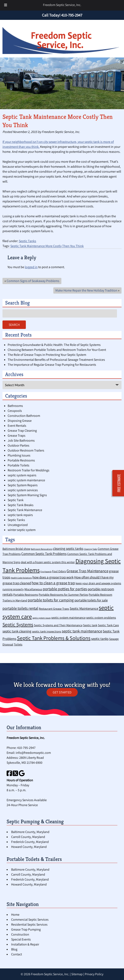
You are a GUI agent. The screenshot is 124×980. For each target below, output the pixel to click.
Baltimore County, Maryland (30, 832)
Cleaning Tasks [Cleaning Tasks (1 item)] (91, 549)
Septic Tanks (27, 241)
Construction (20, 934)
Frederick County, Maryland (30, 842)
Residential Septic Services (29, 924)
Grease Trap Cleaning (22, 431)
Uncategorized (18, 525)
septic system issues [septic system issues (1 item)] (42, 618)
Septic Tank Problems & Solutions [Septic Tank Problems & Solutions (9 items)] (54, 638)
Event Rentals (17, 426)
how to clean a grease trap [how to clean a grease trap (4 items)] (53, 583)
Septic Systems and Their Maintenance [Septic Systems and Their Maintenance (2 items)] (58, 625)
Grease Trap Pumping (26, 929)
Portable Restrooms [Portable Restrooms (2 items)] (26, 595)
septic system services (23, 490)
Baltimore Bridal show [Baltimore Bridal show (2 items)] (16, 549)
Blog (14, 949)
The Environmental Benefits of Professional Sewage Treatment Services (56, 360)
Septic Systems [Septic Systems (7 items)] (18, 624)
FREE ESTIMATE (119, 483)
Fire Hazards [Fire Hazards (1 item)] (46, 571)
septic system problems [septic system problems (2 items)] (101, 617)
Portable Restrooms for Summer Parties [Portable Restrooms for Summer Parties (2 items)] (63, 595)
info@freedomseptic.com (33, 753)
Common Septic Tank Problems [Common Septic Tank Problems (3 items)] (44, 554)
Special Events (21, 939)
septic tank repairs (20, 515)
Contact (17, 954)
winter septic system (22, 530)
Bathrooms (15, 406)
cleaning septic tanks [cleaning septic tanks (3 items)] (68, 549)
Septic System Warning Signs (27, 495)
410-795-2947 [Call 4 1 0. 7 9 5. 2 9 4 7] (26, 748)
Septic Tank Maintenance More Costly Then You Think (47, 246)
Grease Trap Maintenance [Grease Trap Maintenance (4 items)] (87, 571)
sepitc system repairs (22, 475)
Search (14, 325)
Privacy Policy (94, 974)
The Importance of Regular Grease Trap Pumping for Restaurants (52, 365)
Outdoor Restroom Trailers (26, 450)
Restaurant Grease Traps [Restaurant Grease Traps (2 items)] (54, 609)
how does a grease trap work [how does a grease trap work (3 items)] (53, 577)
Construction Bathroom (24, 416)
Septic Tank (16, 500)
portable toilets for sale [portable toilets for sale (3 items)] (91, 600)
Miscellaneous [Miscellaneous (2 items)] (33, 589)
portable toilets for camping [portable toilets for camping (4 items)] (51, 600)
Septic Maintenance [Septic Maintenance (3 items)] (84, 608)
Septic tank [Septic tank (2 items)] (90, 625)
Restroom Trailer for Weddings (29, 470)
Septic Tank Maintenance (25, 510)
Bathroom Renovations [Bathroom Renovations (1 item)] (42, 549)
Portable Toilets (18, 465)
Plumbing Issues (19, 455)
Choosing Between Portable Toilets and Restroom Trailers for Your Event (57, 350)
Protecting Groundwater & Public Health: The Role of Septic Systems (54, 345)
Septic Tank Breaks (21, 505)
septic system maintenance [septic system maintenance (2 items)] (68, 617)
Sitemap (77, 974)
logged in (31, 267)
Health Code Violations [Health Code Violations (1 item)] (21, 578)
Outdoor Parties (18, 445)
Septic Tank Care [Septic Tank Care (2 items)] (108, 625)
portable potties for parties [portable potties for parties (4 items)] (65, 589)
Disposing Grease (20, 421)
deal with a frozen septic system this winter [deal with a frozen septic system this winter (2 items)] (48, 562)
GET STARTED (62, 692)
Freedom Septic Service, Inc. (62, 5)
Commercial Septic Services (30, 920)
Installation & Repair (25, 944)
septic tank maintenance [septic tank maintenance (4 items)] (82, 631)
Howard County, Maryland (29, 847)
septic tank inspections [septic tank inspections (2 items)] (47, 631)
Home (15, 915)
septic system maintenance (26, 480)
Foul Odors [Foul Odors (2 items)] (59, 571)
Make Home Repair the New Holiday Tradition (86, 290)
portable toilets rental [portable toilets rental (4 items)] (20, 608)
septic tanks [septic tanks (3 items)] (100, 639)
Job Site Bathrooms (21, 440)
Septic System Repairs (23, 485)
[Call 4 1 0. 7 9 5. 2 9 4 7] (72, 15)
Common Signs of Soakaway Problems (33, 281)
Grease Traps (17, 436)
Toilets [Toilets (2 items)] (18, 644)
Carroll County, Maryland (28, 837)
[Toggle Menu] (6, 5)
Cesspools (15, 411)
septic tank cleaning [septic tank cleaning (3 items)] (17, 631)
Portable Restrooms (21, 460)
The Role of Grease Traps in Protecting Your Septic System (47, 355)
